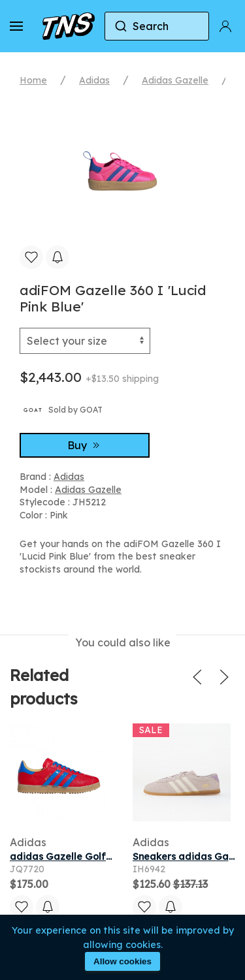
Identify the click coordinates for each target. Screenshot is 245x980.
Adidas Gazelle (175, 80)
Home (33, 80)
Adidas (94, 80)
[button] (16, 26)
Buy (85, 445)
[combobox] (157, 26)
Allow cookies (122, 961)
